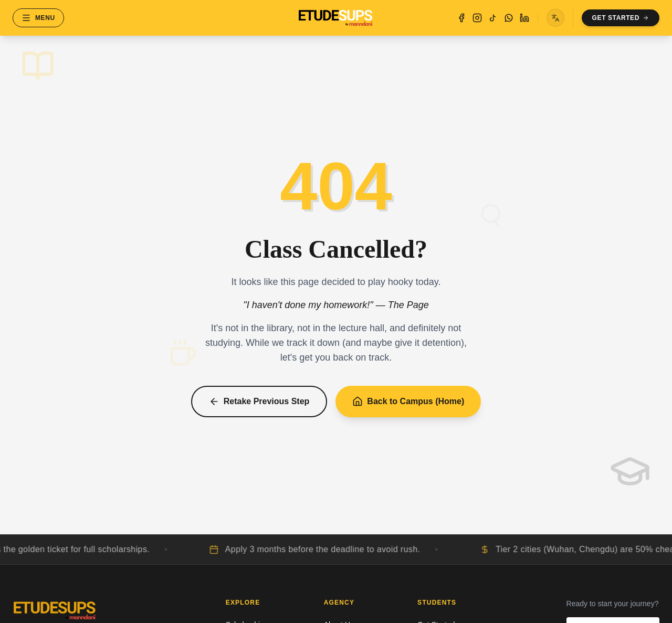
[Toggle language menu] (555, 18)
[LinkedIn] (524, 18)
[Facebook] (461, 18)
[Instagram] (477, 18)
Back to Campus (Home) (408, 402)
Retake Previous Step (259, 402)
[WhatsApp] (509, 18)
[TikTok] (493, 18)
